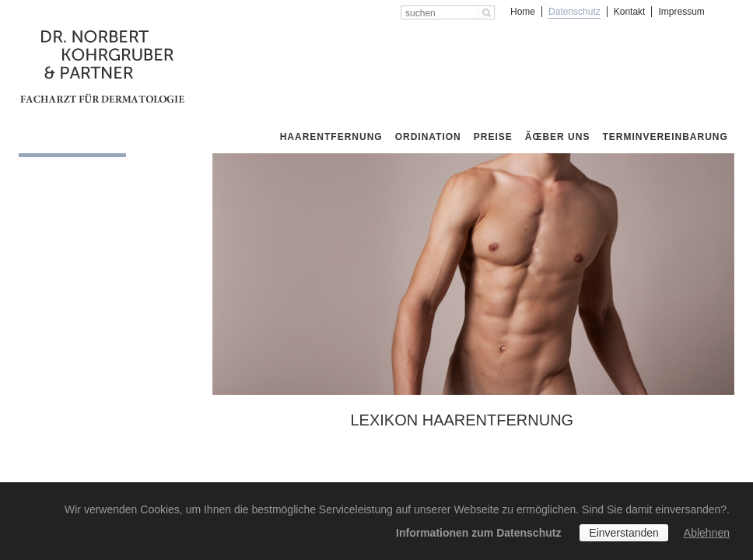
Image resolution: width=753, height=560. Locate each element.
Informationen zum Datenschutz (478, 533)
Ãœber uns (558, 137)
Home (523, 12)
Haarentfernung (331, 137)
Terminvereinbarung (665, 137)
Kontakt (630, 12)
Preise (493, 137)
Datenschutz (574, 12)
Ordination (428, 137)
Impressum (681, 12)
